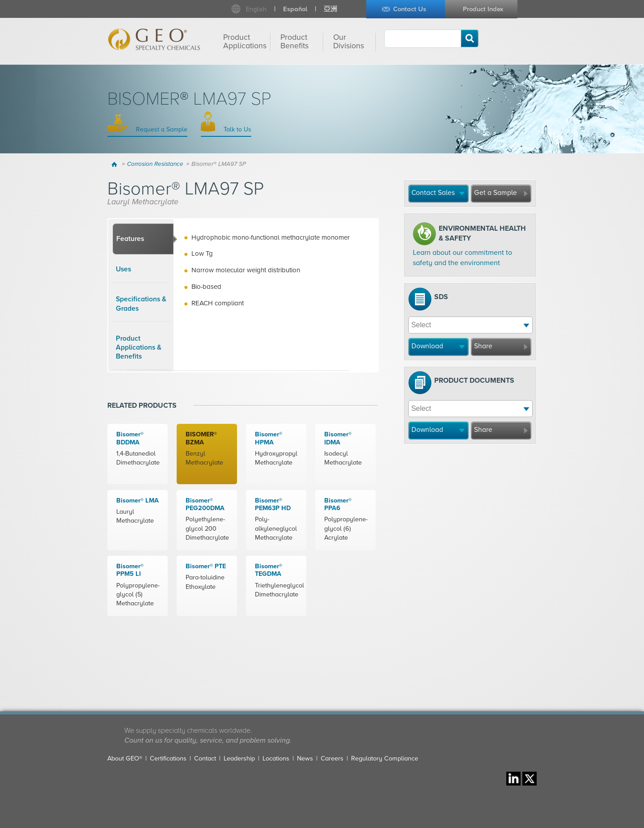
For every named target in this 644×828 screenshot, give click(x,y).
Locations (276, 758)
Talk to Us (237, 129)
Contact (205, 758)
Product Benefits (294, 42)
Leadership (239, 758)
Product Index (483, 9)
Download (427, 346)
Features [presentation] (130, 239)
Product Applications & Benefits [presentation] (139, 348)
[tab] (143, 239)
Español (295, 9)
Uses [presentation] (123, 269)
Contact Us (410, 9)
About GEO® (125, 758)
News (305, 758)
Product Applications (245, 42)
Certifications (168, 758)
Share (483, 346)
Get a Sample (496, 193)
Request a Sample (161, 129)
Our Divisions (349, 42)
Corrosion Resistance (155, 164)
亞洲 (330, 9)
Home (116, 164)
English (256, 9)
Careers (332, 758)
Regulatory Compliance (385, 758)
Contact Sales (433, 193)
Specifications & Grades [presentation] (141, 304)
